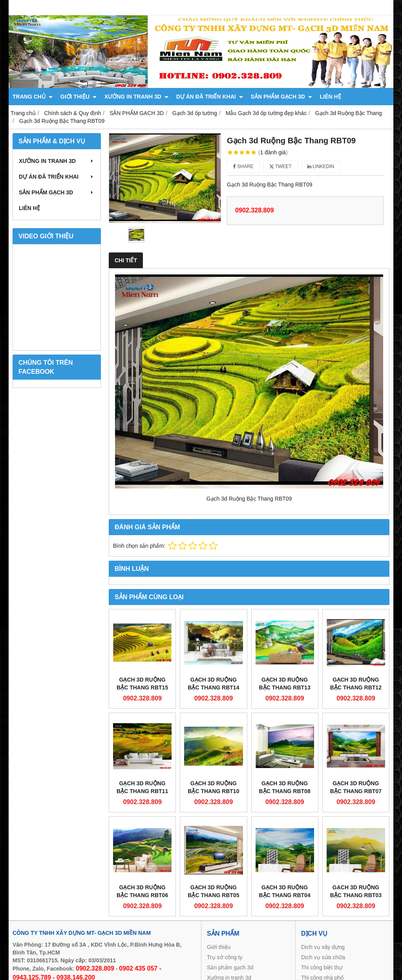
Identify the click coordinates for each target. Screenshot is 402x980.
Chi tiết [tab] (126, 260)
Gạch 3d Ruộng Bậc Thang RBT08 (285, 787)
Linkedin (321, 166)
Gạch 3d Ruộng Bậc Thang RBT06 (142, 891)
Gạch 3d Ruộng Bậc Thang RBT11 (142, 787)
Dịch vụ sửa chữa (323, 957)
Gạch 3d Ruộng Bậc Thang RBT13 (285, 684)
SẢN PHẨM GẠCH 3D (281, 97)
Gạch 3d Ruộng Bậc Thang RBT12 (356, 684)
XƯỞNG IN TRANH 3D (136, 97)
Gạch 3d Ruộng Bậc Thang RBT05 (213, 891)
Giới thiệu (219, 947)
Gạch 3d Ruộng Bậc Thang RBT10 (213, 787)
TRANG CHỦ (33, 97)
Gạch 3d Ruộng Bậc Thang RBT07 (356, 787)
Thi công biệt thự (322, 967)
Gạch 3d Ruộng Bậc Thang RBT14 (213, 684)
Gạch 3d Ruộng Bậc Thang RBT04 (285, 891)
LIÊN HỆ (331, 97)
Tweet (280, 166)
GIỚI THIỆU (79, 97)
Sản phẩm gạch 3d (230, 967)
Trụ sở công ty (225, 957)
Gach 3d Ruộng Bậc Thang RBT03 (356, 891)
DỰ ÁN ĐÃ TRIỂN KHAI (210, 97)
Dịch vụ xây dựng (323, 947)
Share (243, 166)
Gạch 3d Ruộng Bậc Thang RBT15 (142, 684)
